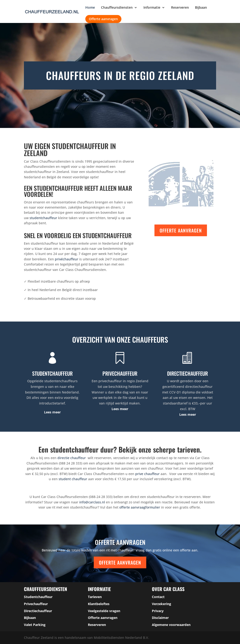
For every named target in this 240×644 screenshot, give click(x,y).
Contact (158, 597)
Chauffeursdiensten (117, 8)
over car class (168, 589)
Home (90, 8)
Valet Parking (35, 625)
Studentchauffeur (38, 597)
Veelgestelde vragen (104, 611)
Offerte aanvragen (103, 19)
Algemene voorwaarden (171, 625)
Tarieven (95, 597)
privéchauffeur (67, 259)
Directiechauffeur (38, 611)
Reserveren (180, 8)
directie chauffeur (72, 458)
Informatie (152, 8)
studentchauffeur (43, 218)
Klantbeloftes (99, 604)
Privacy (158, 611)
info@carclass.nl (92, 502)
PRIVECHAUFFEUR (120, 373)
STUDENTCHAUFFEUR (52, 373)
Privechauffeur (36, 604)
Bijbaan (201, 8)
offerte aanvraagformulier (140, 507)
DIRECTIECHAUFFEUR (187, 373)
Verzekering (161, 604)
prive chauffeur (147, 474)
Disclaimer (160, 618)
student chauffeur (73, 479)
